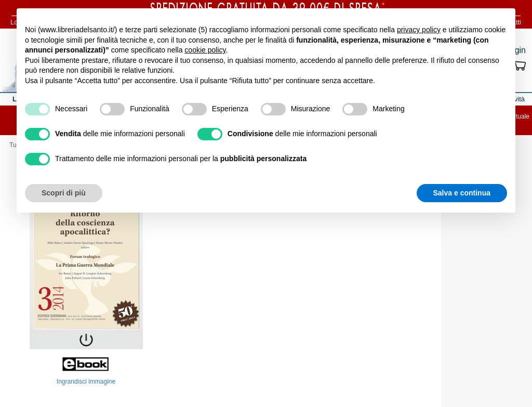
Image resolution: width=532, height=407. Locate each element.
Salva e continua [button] (462, 193)
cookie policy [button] (205, 50)
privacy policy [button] (419, 30)
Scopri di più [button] (64, 193)
